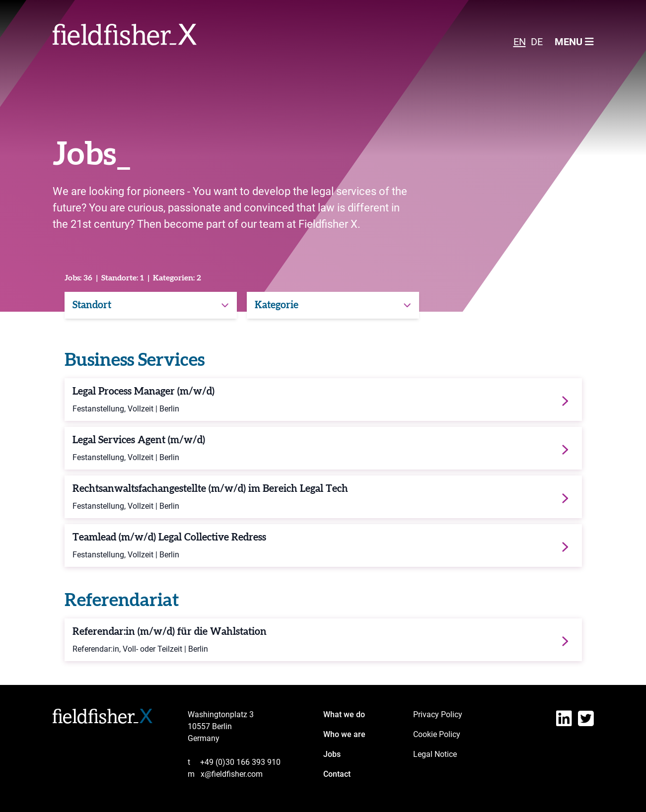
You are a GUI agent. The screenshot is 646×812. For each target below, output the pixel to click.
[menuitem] (520, 41)
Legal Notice (435, 754)
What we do (344, 714)
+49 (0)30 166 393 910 (234, 762)
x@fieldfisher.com (225, 774)
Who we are (344, 734)
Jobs (332, 754)
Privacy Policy (438, 714)
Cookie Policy (437, 734)
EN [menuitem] (520, 42)
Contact (337, 774)
